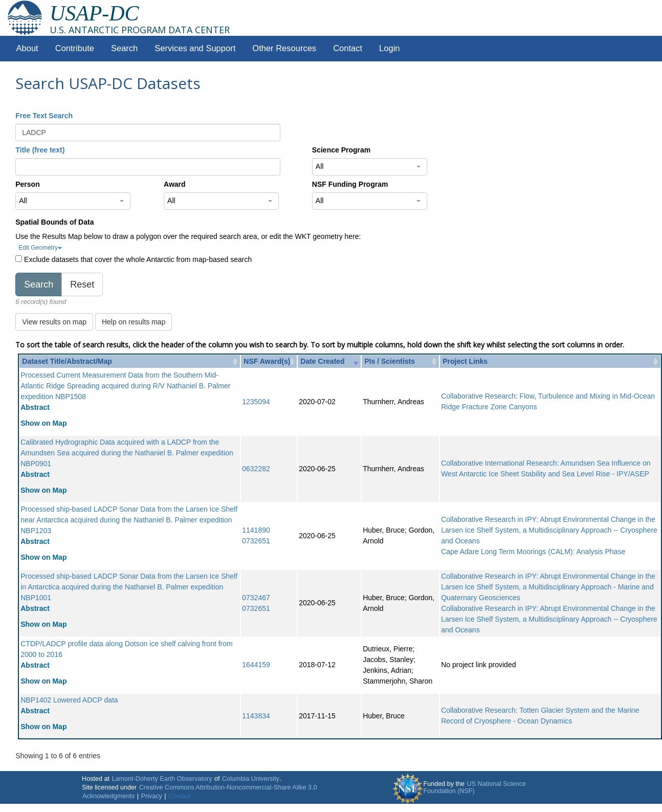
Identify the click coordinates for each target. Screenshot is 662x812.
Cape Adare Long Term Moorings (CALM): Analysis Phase (533, 552)
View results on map (54, 322)
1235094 (256, 402)
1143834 (256, 716)
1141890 (256, 530)
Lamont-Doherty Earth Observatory (162, 779)
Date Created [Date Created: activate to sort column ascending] (322, 361)
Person (27, 184)
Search (124, 48)
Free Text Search (44, 116)
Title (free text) (40, 150)
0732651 (256, 541)
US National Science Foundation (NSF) (475, 787)
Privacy (152, 796)
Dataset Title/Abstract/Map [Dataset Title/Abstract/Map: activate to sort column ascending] (67, 361)
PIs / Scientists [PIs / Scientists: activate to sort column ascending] (390, 361)
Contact (348, 48)
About (27, 48)
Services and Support (195, 48)
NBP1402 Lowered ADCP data (69, 700)
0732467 (256, 598)
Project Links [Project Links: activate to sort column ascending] (465, 361)
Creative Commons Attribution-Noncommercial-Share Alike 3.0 (228, 787)
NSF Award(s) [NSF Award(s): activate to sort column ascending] (267, 361)
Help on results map (134, 322)
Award (175, 184)
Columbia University (251, 779)
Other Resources (284, 48)
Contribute (75, 48)
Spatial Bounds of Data (54, 222)
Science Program (341, 150)
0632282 (256, 469)
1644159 (256, 665)
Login (389, 48)
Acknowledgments (108, 796)
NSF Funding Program (350, 184)
